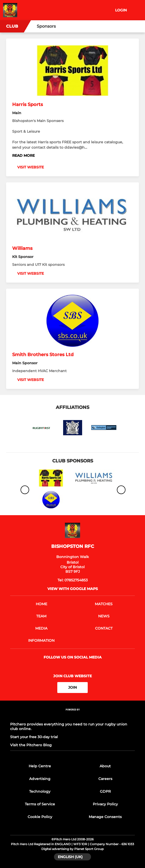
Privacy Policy (105, 804)
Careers (105, 779)
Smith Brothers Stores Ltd (43, 355)
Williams (22, 248)
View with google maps (73, 589)
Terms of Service (40, 804)
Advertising (40, 779)
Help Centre (40, 766)
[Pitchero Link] (72, 716)
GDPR (105, 791)
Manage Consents (105, 817)
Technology (40, 791)
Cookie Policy (40, 817)
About (105, 766)
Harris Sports (28, 105)
